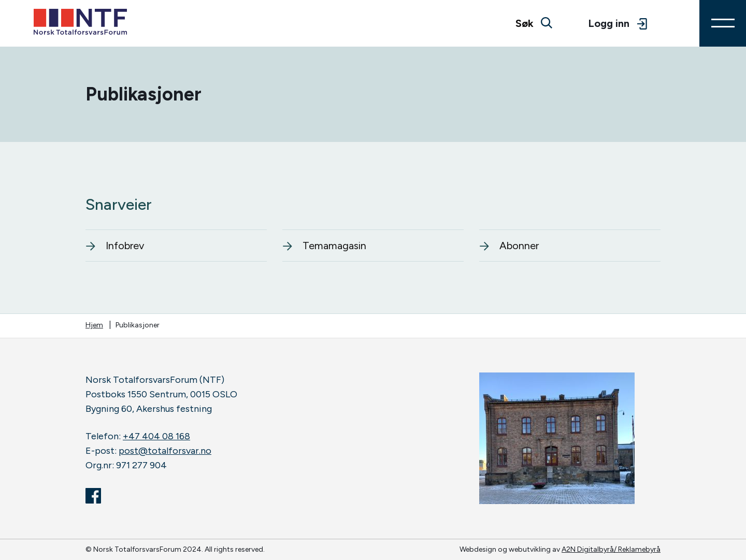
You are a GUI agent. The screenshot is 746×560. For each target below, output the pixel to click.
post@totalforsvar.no (165, 451)
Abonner (509, 246)
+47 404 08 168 (156, 436)
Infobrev (115, 246)
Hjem (94, 325)
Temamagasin (324, 246)
